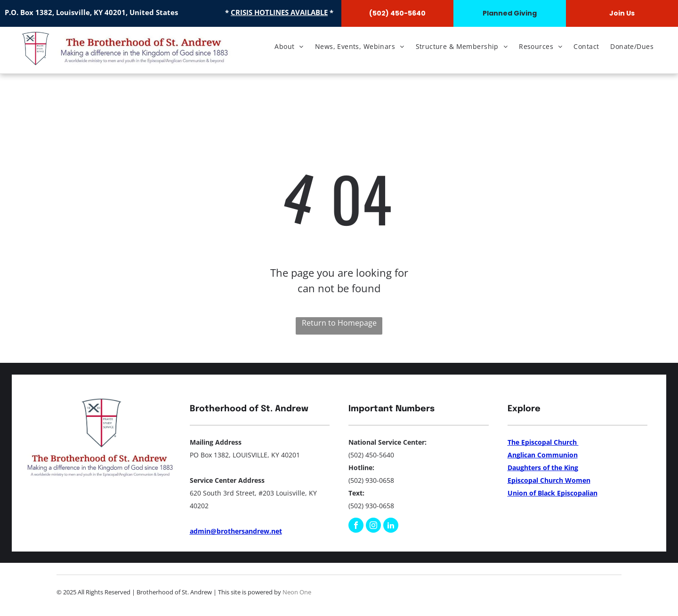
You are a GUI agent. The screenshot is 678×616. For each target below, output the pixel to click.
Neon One (297, 592)
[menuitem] (289, 46)
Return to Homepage (339, 323)
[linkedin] (391, 526)
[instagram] (373, 526)
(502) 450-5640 (371, 455)
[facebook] (356, 526)
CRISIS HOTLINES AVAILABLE (279, 12)
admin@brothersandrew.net (236, 531)
